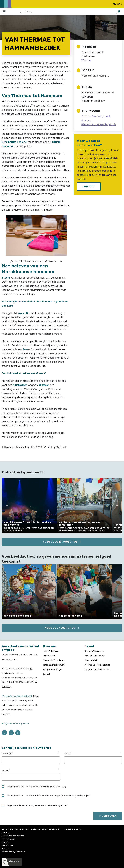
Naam (67, 753)
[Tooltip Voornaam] (58, 752)
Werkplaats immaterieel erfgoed (17, 696)
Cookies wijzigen (72, 829)
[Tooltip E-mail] (58, 769)
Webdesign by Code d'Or (13, 852)
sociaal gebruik (102, 116)
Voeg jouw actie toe (60, 628)
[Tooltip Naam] (120, 752)
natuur (87, 120)
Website (86, 60)
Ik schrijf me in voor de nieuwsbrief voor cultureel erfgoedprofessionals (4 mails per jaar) (46, 796)
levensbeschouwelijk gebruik (100, 124)
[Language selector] (12, 11)
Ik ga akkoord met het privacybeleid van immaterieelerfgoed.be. (34, 805)
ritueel (87, 116)
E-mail (5, 770)
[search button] (119, 11)
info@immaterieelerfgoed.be (15, 723)
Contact (89, 187)
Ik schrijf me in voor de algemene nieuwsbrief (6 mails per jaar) (34, 787)
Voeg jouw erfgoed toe (60, 542)
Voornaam (7, 753)
